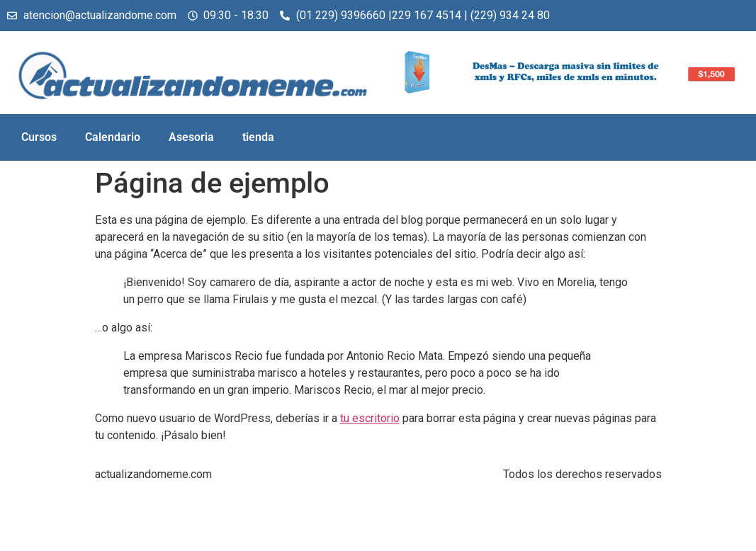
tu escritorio (370, 418)
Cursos (39, 137)
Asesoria (191, 137)
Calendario (113, 137)
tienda (258, 137)
